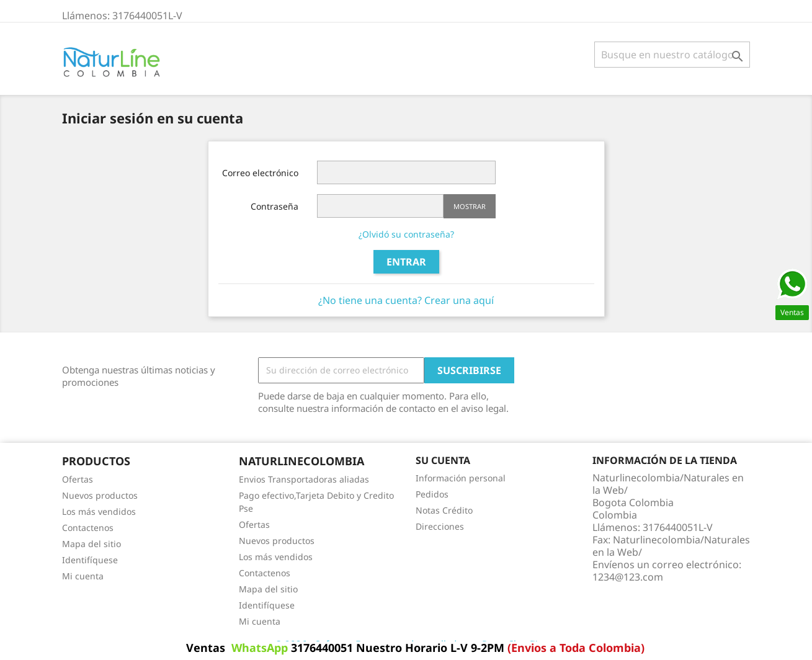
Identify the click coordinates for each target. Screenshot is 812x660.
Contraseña (274, 206)
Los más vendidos (99, 511)
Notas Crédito (444, 510)
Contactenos (88, 528)
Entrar (406, 262)
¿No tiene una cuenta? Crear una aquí (406, 300)
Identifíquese (90, 560)
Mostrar (470, 206)
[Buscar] (672, 55)
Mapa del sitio (91, 544)
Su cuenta (443, 460)
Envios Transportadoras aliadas (304, 479)
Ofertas (78, 479)
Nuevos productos (100, 495)
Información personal (461, 478)
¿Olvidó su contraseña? (406, 234)
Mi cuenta (83, 576)
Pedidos (432, 494)
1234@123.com (628, 577)
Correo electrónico (260, 173)
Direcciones (440, 526)
